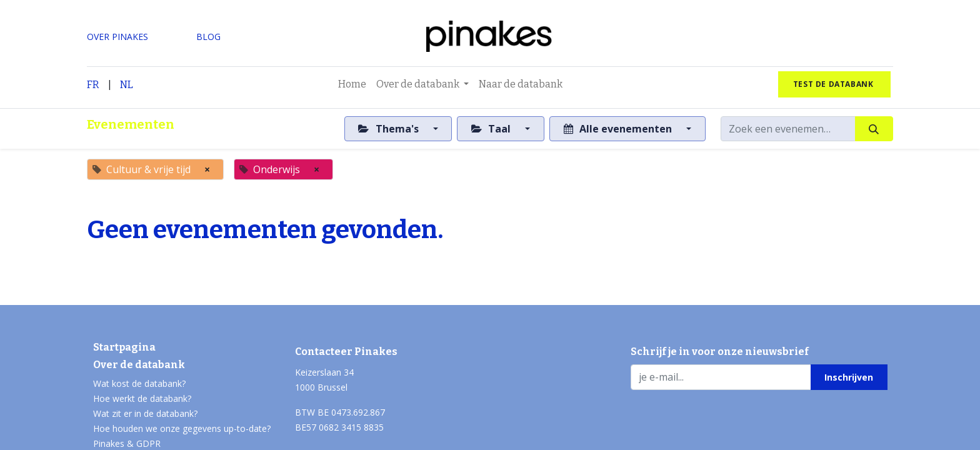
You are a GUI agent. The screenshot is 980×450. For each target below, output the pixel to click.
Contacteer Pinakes (346, 352)
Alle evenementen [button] (619, 129)
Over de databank (139, 365)
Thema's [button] (389, 129)
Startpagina (124, 347)
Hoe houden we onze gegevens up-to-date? (182, 428)
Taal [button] (492, 129)
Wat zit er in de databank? (145, 413)
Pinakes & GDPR (127, 443)
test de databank (834, 84)
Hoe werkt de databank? (142, 398)
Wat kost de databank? (139, 383)
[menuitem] (352, 84)
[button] (849, 377)
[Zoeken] (874, 129)
